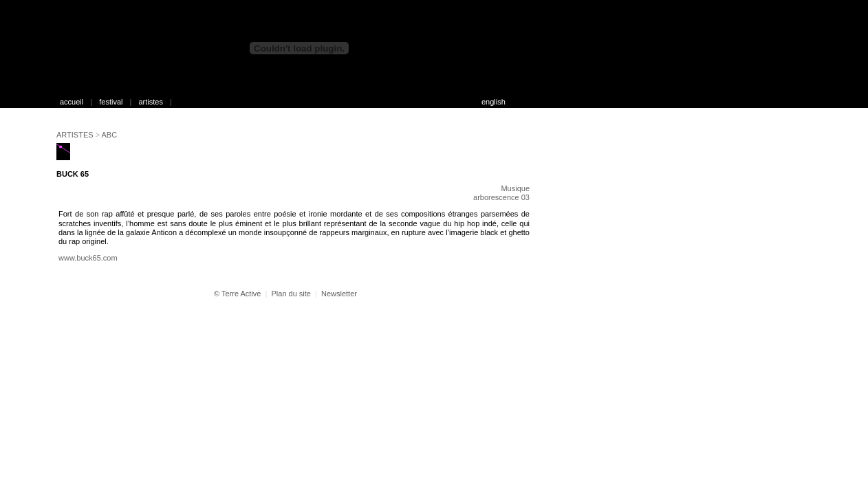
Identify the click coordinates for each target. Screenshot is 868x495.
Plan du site (291, 294)
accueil (72, 102)
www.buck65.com (88, 258)
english (493, 102)
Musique (515, 188)
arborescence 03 (501, 197)
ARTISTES (75, 135)
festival (111, 102)
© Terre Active (237, 294)
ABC (110, 135)
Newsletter (339, 294)
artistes (150, 102)
